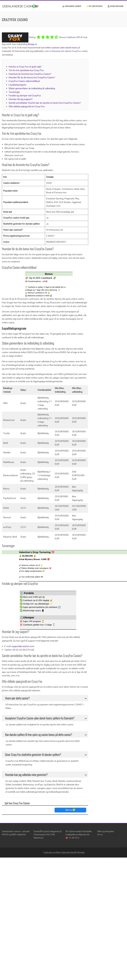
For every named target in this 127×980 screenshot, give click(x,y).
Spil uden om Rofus (53, 852)
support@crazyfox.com (23, 646)
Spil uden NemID (69, 852)
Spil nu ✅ (70, 810)
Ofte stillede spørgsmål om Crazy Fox (27, 106)
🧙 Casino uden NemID (115, 6)
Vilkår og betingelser (106, 831)
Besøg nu (32, 44)
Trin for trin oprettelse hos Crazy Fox (26, 70)
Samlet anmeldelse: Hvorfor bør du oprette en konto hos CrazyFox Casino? (45, 103)
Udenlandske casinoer (11, 831)
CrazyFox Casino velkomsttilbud (24, 81)
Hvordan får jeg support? (21, 99)
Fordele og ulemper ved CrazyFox (25, 96)
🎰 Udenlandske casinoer (72, 6)
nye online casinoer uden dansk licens (59, 48)
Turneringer (14, 92)
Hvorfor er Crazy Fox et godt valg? (25, 67)
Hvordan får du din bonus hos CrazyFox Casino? (32, 77)
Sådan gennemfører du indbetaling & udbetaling (32, 88)
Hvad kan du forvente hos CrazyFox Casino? (30, 74)
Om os (100, 835)
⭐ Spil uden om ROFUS (94, 6)
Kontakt (81, 852)
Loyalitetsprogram (17, 85)
